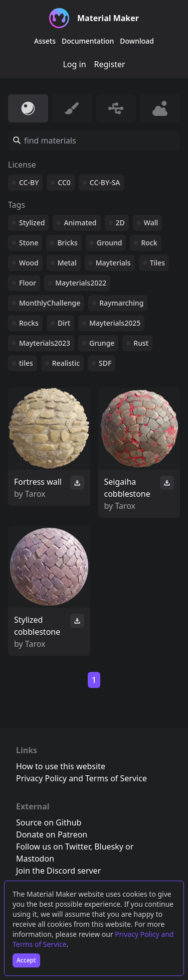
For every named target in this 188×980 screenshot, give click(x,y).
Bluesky (109, 847)
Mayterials (113, 263)
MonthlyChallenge (50, 303)
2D (120, 223)
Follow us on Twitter (53, 847)
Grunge (102, 343)
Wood (29, 263)
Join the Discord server (58, 871)
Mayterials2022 (81, 283)
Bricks (67, 243)
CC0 (64, 182)
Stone (29, 243)
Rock (149, 243)
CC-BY (29, 182)
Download (137, 41)
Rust (141, 343)
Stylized (32, 223)
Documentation (88, 41)
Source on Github (49, 822)
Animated (80, 223)
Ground (110, 243)
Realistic (66, 363)
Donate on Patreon (52, 834)
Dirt (64, 323)
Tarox (35, 494)
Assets (45, 41)
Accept (26, 960)
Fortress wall (38, 482)
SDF (105, 363)
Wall (151, 223)
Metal (67, 263)
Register (110, 64)
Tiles (157, 263)
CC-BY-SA (105, 182)
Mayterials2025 (115, 323)
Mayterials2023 (45, 343)
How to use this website (61, 766)
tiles (26, 363)
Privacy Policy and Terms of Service (81, 778)
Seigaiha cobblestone (127, 488)
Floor (28, 283)
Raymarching (121, 303)
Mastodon (35, 859)
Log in (74, 64)
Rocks (29, 323)
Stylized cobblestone (37, 626)
